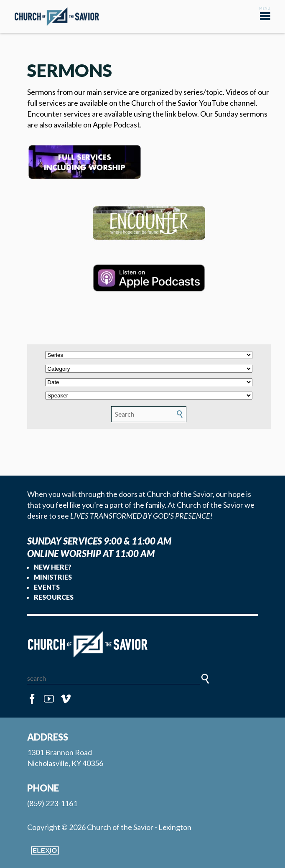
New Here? (53, 567)
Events (47, 587)
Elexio (45, 850)
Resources (54, 597)
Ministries (53, 577)
